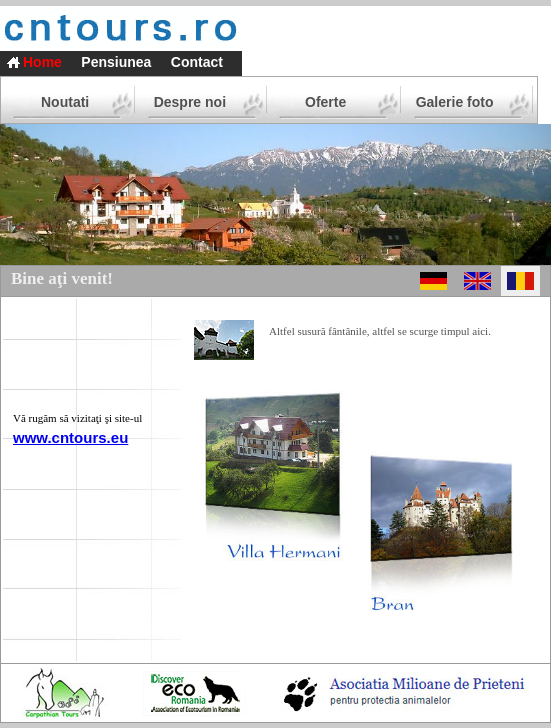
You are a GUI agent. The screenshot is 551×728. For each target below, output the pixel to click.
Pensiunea (116, 62)
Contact (197, 62)
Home (42, 62)
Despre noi (190, 102)
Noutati (65, 102)
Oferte (325, 102)
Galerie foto (455, 102)
